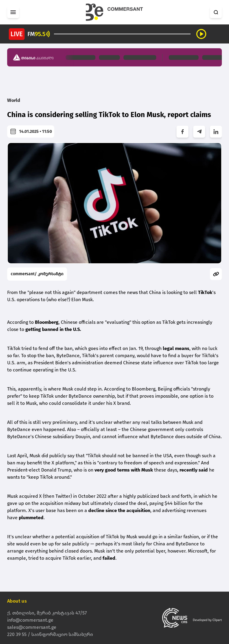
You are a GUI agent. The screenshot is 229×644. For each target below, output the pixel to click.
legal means (176, 348)
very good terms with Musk (124, 470)
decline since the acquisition (119, 510)
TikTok (205, 292)
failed (109, 558)
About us (17, 601)
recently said (194, 470)
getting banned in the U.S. (53, 329)
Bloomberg (47, 322)
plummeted (31, 518)
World (14, 100)
